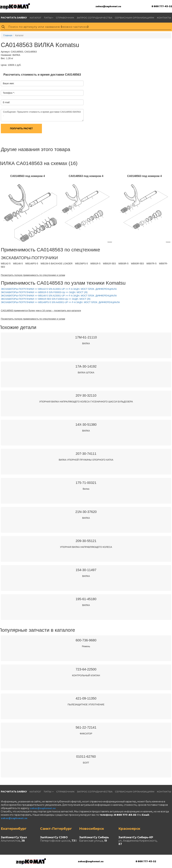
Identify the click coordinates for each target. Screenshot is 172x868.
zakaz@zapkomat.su (108, 6)
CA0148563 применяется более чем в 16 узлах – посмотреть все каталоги (41, 311)
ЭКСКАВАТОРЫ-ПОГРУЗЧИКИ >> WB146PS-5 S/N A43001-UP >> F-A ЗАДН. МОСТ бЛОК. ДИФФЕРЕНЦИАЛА (60, 302)
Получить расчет (21, 128)
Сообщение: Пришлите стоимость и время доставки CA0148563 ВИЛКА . (42, 115)
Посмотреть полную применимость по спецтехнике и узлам (33, 275)
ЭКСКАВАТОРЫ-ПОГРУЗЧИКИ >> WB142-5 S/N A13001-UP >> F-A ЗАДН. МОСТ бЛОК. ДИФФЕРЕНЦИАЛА (59, 289)
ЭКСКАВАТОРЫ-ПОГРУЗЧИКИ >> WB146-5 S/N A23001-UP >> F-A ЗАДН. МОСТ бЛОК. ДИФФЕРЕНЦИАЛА (59, 296)
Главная (8, 35)
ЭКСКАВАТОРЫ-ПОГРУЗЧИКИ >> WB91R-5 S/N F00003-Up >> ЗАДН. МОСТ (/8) (44, 292)
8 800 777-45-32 (162, 6)
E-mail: (6, 102)
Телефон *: (9, 93)
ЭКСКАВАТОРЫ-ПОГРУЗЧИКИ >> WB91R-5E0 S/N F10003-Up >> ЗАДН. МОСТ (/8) (46, 299)
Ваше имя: (9, 83)
